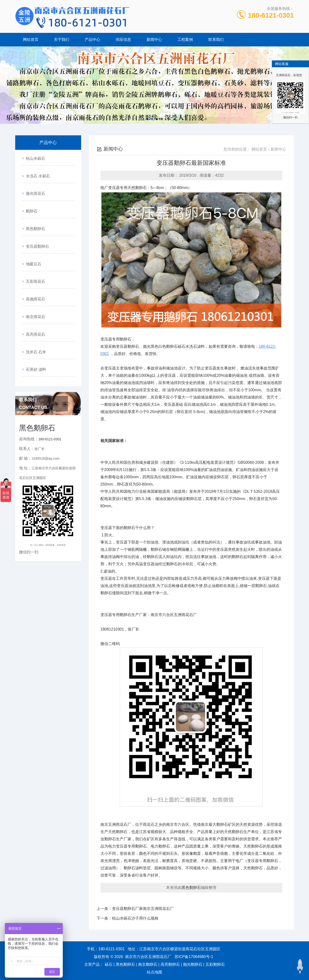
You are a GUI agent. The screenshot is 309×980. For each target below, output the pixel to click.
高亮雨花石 (34, 294)
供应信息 (123, 40)
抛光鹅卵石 (193, 964)
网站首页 (31, 40)
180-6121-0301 (271, 15)
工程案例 (185, 40)
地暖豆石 (32, 239)
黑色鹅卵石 (34, 212)
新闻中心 (154, 40)
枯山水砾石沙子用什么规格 (135, 918)
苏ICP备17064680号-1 (194, 957)
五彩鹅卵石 (215, 964)
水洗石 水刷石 (36, 170)
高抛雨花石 (34, 267)
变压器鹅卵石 (35, 225)
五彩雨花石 (34, 253)
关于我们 (62, 40)
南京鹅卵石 (148, 964)
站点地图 (154, 972)
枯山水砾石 (34, 156)
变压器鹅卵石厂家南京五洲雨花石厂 (143, 909)
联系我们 (216, 40)
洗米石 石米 (34, 308)
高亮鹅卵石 (170, 964)
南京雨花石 (34, 280)
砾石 (109, 964)
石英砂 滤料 (34, 322)
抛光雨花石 (34, 184)
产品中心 (92, 40)
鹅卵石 (30, 198)
